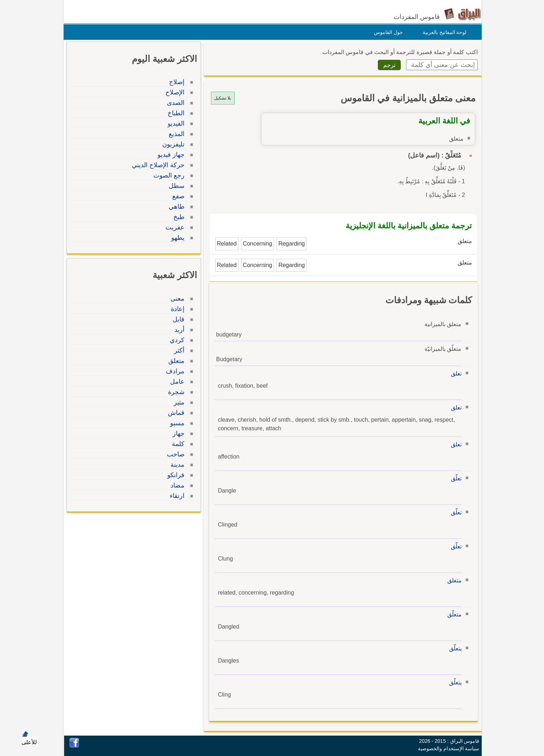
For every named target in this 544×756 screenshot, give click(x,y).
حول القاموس (387, 32)
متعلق (453, 580)
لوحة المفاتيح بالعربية (443, 32)
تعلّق (454, 478)
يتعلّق (454, 648)
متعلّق (453, 614)
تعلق (454, 374)
